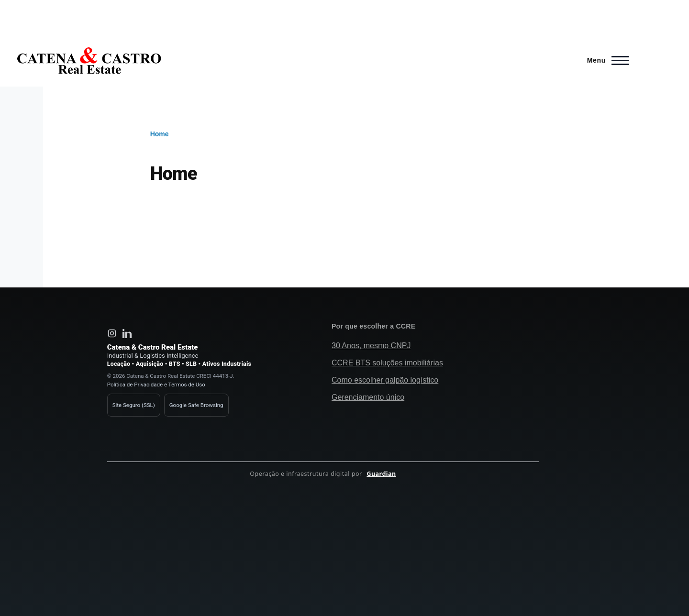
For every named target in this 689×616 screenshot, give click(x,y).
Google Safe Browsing (196, 405)
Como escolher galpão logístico (385, 380)
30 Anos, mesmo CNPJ (371, 346)
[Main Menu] (605, 60)
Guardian (381, 474)
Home (160, 134)
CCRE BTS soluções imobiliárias (387, 363)
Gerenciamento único (368, 397)
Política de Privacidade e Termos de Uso (156, 385)
